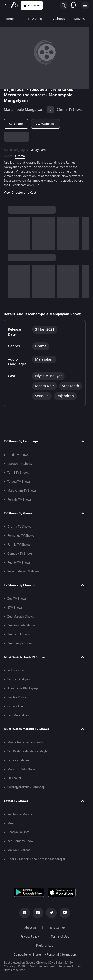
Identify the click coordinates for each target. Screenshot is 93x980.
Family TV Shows (19, 545)
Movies (79, 19)
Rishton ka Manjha (20, 814)
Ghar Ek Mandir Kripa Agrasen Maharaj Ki (36, 859)
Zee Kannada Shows (21, 625)
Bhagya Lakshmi (19, 832)
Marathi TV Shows (20, 464)
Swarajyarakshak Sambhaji (26, 787)
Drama (20, 156)
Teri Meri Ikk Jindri (20, 715)
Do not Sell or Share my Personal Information (45, 955)
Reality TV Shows (19, 563)
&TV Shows (15, 608)
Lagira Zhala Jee (18, 760)
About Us (30, 928)
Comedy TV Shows (20, 554)
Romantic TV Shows (21, 536)
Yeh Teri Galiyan (18, 679)
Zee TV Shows (17, 599)
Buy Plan (32, 6)
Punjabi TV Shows (19, 500)
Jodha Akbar (16, 671)
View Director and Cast (20, 193)
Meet (11, 823)
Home (9, 19)
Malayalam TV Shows (22, 491)
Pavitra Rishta (17, 697)
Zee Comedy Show (20, 841)
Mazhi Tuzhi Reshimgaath (25, 742)
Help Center (57, 928)
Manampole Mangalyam (24, 110)
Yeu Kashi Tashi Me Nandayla (28, 751)
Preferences (45, 946)
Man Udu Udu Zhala (21, 769)
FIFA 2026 (32, 19)
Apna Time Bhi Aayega (23, 688)
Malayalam (38, 150)
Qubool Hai (15, 706)
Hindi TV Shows (18, 455)
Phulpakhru (15, 778)
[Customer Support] (73, 5)
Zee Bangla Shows (20, 643)
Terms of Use (60, 937)
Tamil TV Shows (18, 473)
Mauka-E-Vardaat (19, 850)
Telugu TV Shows (19, 482)
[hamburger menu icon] (85, 5)
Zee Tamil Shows (19, 634)
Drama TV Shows (19, 527)
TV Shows (58, 19)
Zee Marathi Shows (21, 617)
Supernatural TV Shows (23, 571)
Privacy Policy (30, 937)
